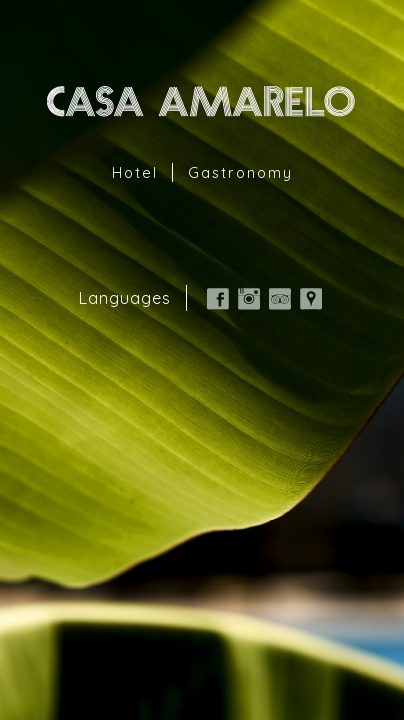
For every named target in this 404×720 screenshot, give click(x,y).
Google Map (311, 299)
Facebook (218, 299)
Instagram (249, 299)
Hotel (135, 172)
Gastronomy (240, 172)
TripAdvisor (280, 299)
